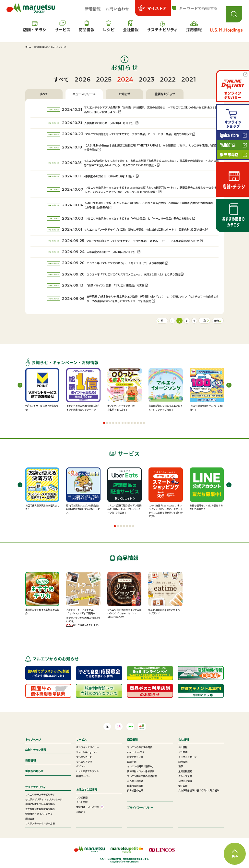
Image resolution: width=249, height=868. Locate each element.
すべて (61, 79)
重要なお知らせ (165, 94)
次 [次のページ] (204, 320)
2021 (189, 79)
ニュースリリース (84, 94)
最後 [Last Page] (217, 320)
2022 (168, 79)
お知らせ (124, 94)
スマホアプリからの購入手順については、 (83, 619)
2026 (83, 79)
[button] (104, 423)
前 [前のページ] (162, 320)
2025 (104, 79)
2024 (125, 79)
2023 (147, 79)
